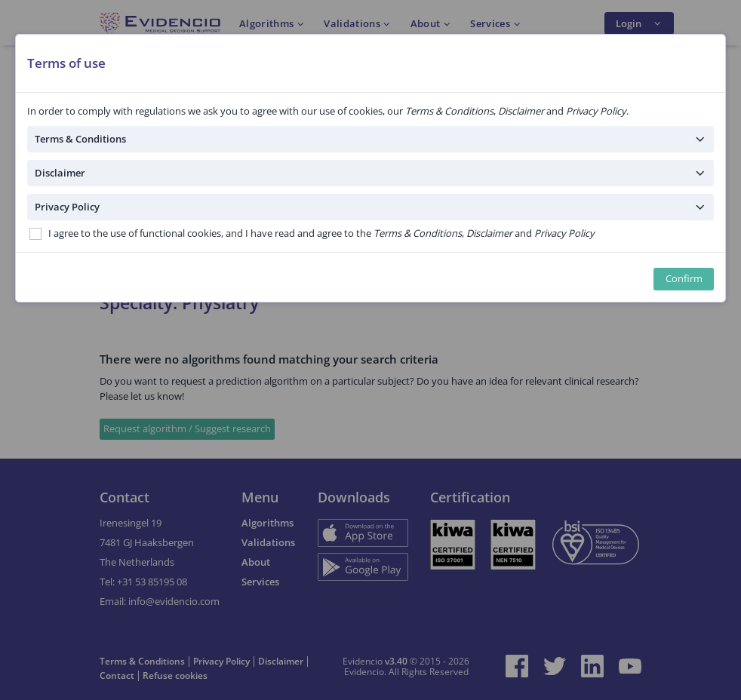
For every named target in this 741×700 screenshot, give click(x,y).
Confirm (684, 279)
